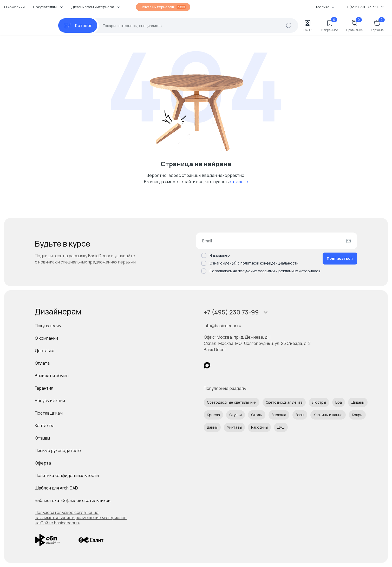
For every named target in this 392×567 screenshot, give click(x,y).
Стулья (236, 415)
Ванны (212, 427)
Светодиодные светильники (232, 402)
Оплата (42, 363)
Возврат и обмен (52, 376)
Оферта (43, 463)
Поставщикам (49, 413)
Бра (339, 402)
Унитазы (234, 427)
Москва (325, 7)
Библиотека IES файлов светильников (73, 500)
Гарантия (44, 388)
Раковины (259, 427)
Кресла (213, 415)
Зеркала (279, 415)
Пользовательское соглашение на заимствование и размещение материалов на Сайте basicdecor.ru (81, 518)
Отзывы (42, 438)
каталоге (239, 182)
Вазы (300, 415)
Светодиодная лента (284, 402)
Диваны (358, 402)
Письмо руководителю (58, 450)
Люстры (319, 402)
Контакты (44, 426)
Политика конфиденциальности (67, 475)
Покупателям (48, 326)
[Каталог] (78, 25)
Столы (257, 415)
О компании (14, 7)
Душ (281, 427)
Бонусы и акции (50, 401)
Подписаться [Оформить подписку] (340, 258)
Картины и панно (328, 415)
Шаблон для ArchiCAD (56, 488)
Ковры (357, 415)
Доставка (45, 351)
